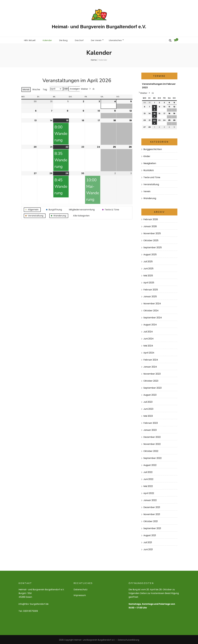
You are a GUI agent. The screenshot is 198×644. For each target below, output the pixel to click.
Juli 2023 (148, 401)
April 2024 (149, 352)
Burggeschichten (153, 148)
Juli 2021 (148, 542)
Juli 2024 (148, 331)
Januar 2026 (150, 226)
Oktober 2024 (151, 310)
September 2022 (152, 457)
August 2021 (150, 535)
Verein (147, 190)
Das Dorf (82, 40)
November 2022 (152, 443)
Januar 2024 (150, 366)
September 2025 (153, 247)
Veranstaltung (151, 183)
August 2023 (150, 394)
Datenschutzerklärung (128, 639)
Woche (36, 89)
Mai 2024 (148, 345)
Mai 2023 (148, 415)
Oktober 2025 (151, 240)
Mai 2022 (148, 485)
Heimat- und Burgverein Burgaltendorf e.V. (99, 27)
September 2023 (152, 387)
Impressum (80, 594)
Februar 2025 (151, 289)
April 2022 (149, 492)
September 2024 (153, 317)
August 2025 (150, 254)
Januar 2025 (150, 296)
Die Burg (66, 40)
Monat (26, 89)
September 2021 (152, 528)
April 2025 (149, 282)
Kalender (49, 40)
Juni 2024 (148, 338)
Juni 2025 (148, 268)
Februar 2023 (151, 422)
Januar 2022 (150, 499)
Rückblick (149, 169)
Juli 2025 (148, 261)
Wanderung (150, 197)
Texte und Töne (152, 176)
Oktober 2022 (151, 450)
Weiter (86, 88)
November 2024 (152, 303)
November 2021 (152, 513)
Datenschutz (81, 589)
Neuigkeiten (150, 162)
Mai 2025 (148, 275)
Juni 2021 (148, 549)
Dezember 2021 (152, 506)
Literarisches (120, 40)
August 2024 (150, 324)
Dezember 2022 (152, 436)
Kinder (147, 155)
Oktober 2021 (151, 521)
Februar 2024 (151, 359)
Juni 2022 (148, 478)
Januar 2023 (150, 429)
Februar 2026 (151, 219)
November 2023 (152, 373)
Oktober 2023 (151, 380)
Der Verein (100, 40)
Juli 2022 (148, 471)
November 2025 (152, 233)
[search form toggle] (170, 41)
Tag (45, 89)
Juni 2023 (148, 408)
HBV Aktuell (30, 40)
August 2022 (150, 464)
